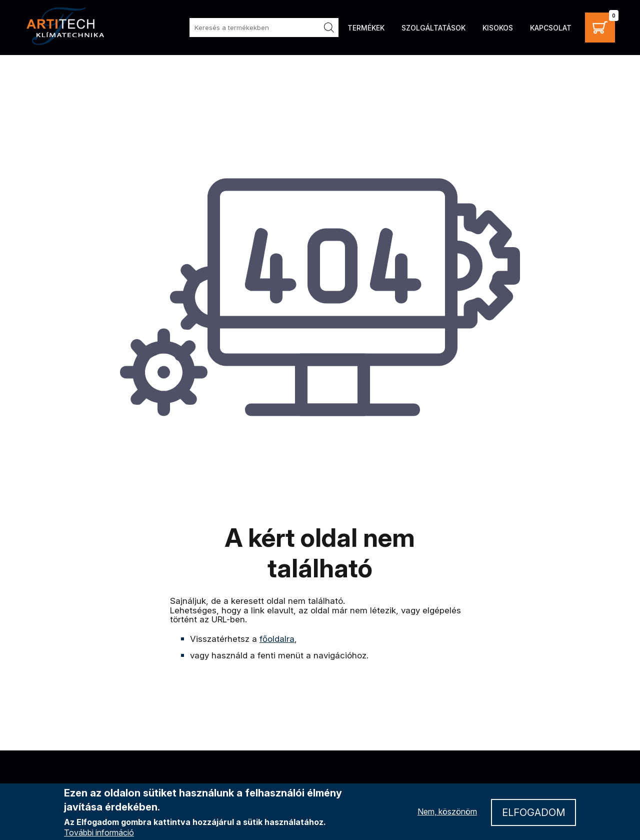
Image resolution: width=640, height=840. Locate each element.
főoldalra (277, 639)
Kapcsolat (551, 28)
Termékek (366, 28)
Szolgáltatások (433, 28)
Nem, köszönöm (447, 812)
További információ (99, 833)
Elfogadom (533, 813)
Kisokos (498, 28)
